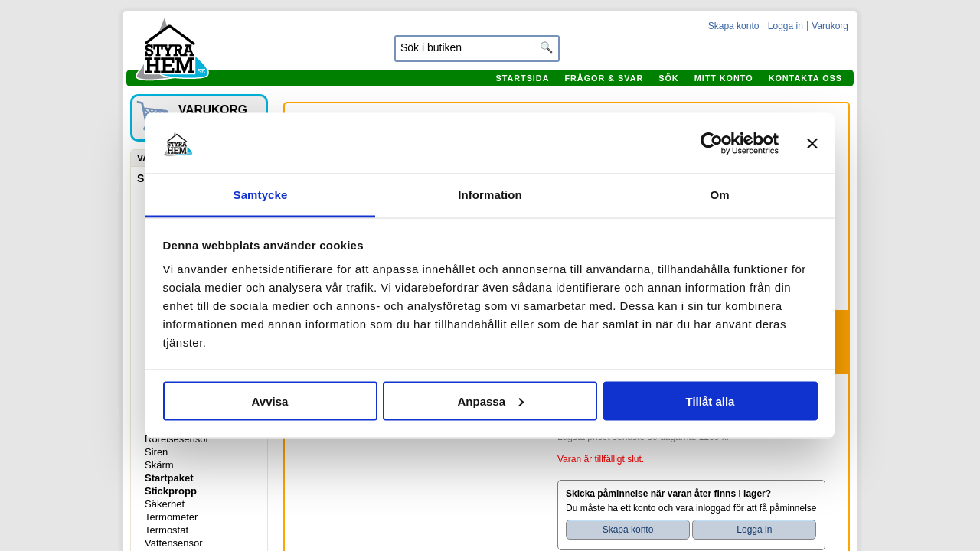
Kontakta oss (805, 78)
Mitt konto (724, 78)
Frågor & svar (604, 78)
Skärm (159, 465)
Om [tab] (719, 195)
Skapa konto (734, 26)
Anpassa (490, 401)
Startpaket (169, 478)
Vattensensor (174, 543)
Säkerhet (165, 504)
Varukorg (830, 26)
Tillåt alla (710, 401)
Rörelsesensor (177, 439)
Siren (156, 452)
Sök (668, 78)
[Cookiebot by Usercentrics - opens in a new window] (712, 143)
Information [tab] (490, 195)
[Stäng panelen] (812, 143)
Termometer (171, 517)
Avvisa (270, 401)
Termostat (167, 530)
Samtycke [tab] (261, 195)
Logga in (786, 26)
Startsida (522, 78)
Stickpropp (171, 491)
